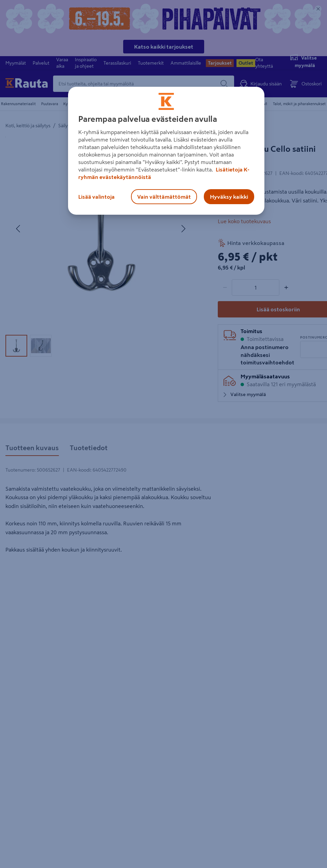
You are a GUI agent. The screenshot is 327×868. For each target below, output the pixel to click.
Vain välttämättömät (164, 197)
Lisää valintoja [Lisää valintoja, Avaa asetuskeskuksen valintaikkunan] (96, 197)
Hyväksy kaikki (229, 197)
